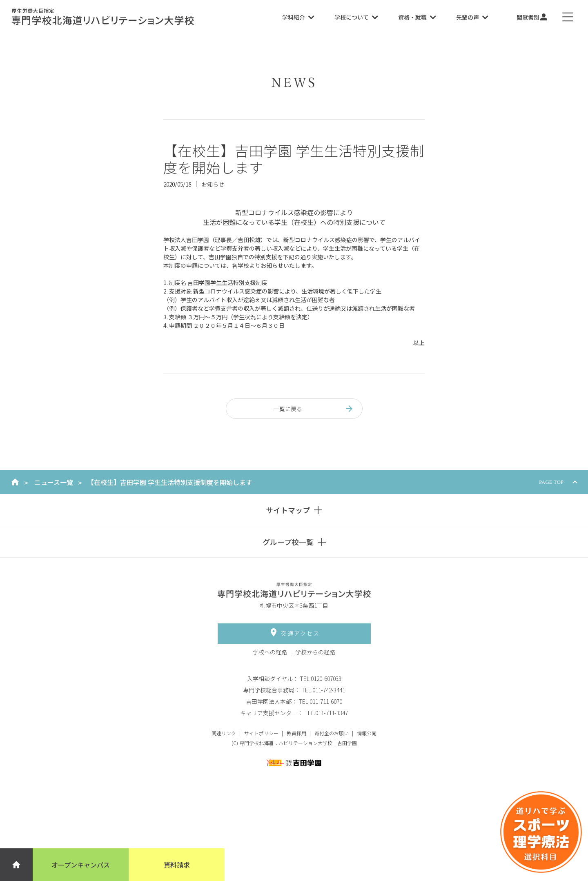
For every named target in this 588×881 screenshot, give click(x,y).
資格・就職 (417, 17)
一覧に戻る (314, 409)
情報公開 (367, 733)
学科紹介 (298, 17)
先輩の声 (472, 17)
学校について (356, 17)
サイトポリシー (261, 733)
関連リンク (224, 733)
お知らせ (213, 184)
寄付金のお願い (332, 733)
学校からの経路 (315, 652)
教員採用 (296, 733)
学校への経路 (270, 652)
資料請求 (177, 865)
